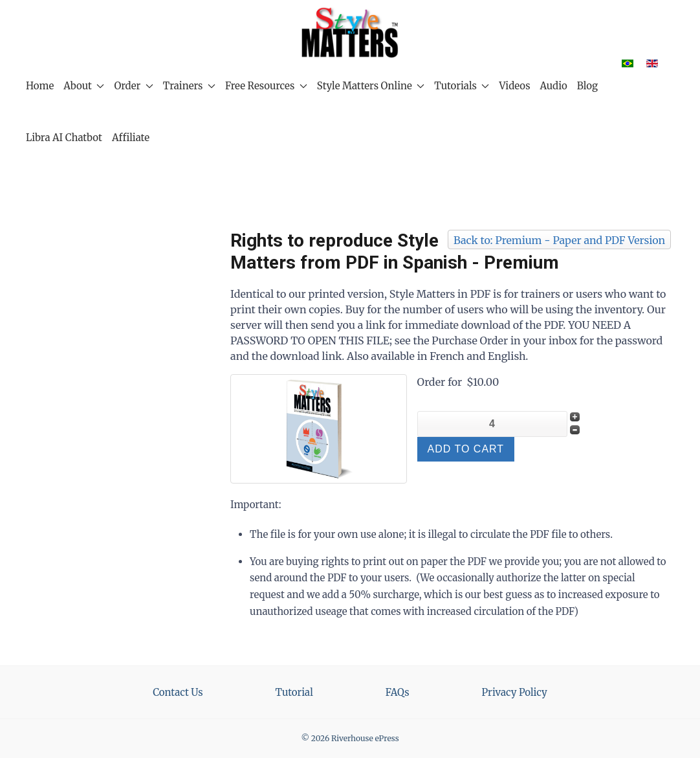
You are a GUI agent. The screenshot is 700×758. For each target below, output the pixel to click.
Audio (554, 86)
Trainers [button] (189, 86)
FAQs (398, 692)
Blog (587, 86)
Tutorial (294, 692)
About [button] (84, 86)
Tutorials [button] (462, 86)
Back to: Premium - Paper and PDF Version (559, 240)
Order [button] (133, 86)
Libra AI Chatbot (64, 138)
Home (40, 86)
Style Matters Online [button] (371, 86)
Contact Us (178, 692)
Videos (514, 86)
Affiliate (131, 138)
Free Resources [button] (266, 86)
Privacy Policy (515, 692)
